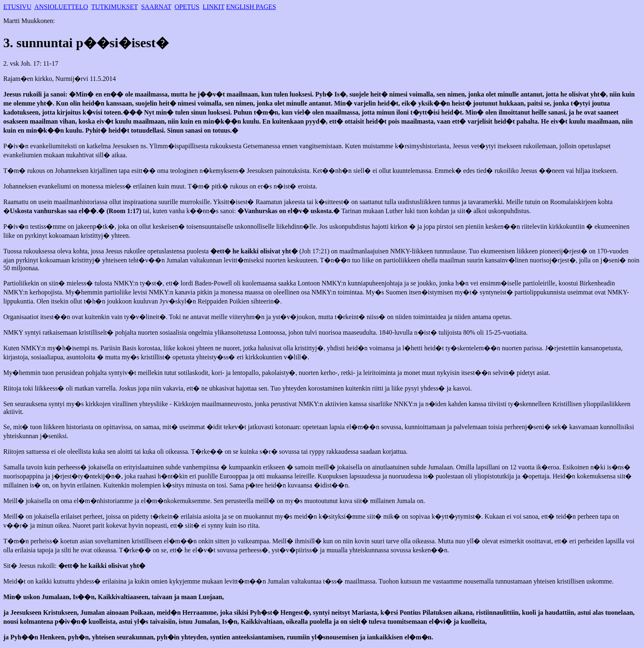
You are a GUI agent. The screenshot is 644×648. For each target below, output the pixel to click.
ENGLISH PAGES (251, 7)
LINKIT (213, 7)
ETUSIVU (17, 7)
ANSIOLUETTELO (61, 7)
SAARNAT (156, 7)
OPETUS (187, 7)
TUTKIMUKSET (114, 7)
